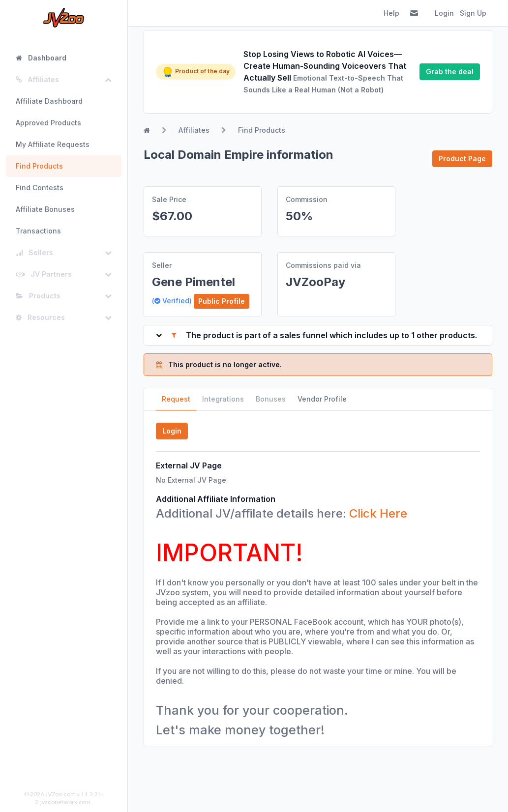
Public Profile (222, 301)
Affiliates (194, 130)
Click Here (378, 513)
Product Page (462, 159)
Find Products (39, 166)
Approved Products (48, 123)
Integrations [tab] (223, 399)
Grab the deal (450, 72)
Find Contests (40, 188)
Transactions (38, 231)
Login (444, 13)
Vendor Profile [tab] (322, 399)
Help (391, 13)
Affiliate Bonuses (45, 209)
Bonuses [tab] (271, 399)
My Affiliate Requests (53, 144)
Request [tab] (176, 399)
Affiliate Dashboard (49, 101)
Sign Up (473, 13)
